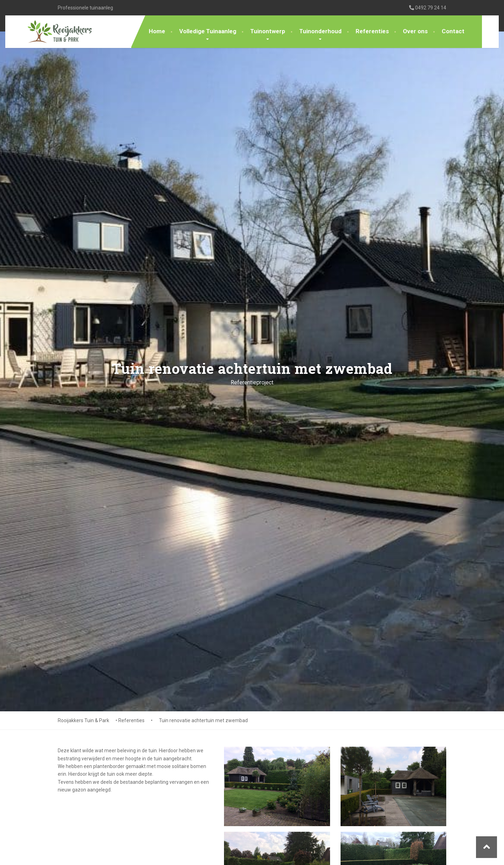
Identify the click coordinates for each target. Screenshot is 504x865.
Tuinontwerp (268, 31)
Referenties (372, 31)
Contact (453, 31)
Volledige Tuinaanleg (208, 31)
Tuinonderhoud (320, 31)
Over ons (415, 31)
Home (157, 31)
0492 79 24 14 (428, 8)
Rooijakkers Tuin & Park (83, 720)
